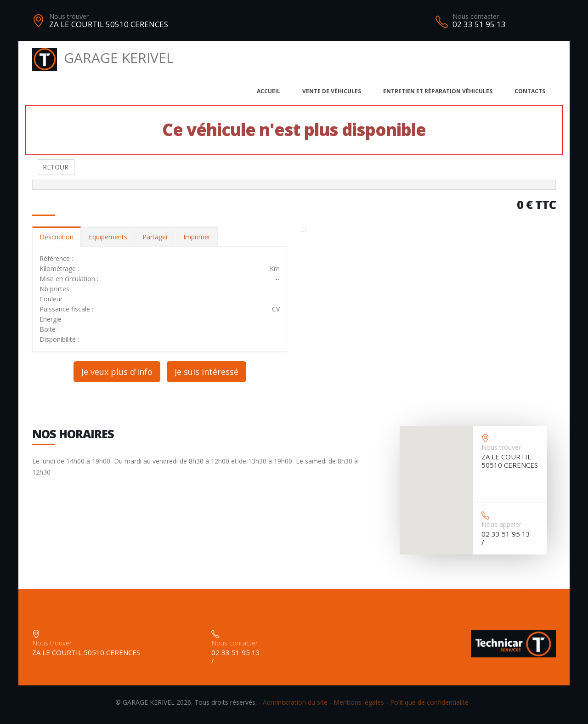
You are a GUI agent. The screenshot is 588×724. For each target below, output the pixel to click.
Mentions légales (359, 702)
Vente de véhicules (332, 91)
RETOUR (56, 167)
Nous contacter (476, 16)
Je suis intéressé (206, 372)
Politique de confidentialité (429, 702)
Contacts (530, 91)
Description (57, 237)
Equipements (108, 237)
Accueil (269, 91)
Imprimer (197, 237)
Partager (155, 237)
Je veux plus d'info (117, 372)
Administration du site (295, 702)
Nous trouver (69, 16)
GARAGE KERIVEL (103, 58)
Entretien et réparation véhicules (438, 91)
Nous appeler (501, 524)
